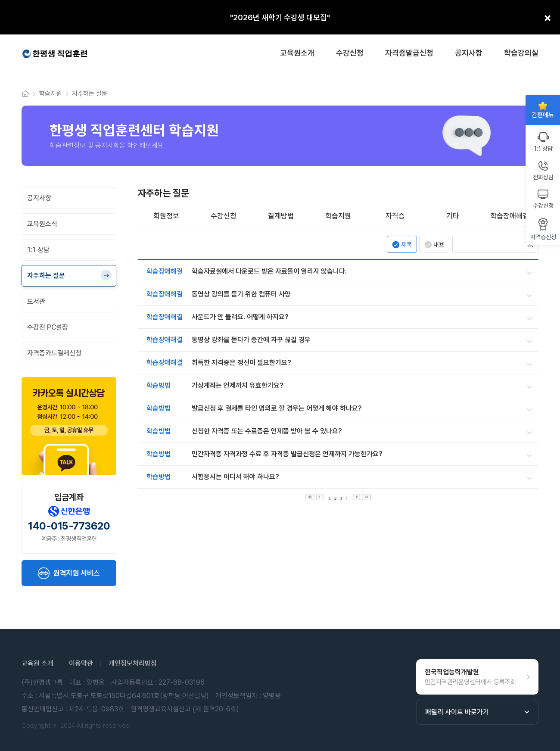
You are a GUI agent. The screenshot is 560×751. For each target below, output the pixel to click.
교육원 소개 (37, 663)
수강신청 (224, 216)
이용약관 (81, 663)
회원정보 (166, 216)
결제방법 (281, 216)
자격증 (395, 216)
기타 (453, 216)
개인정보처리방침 (133, 663)
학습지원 (338, 216)
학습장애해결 (510, 216)
